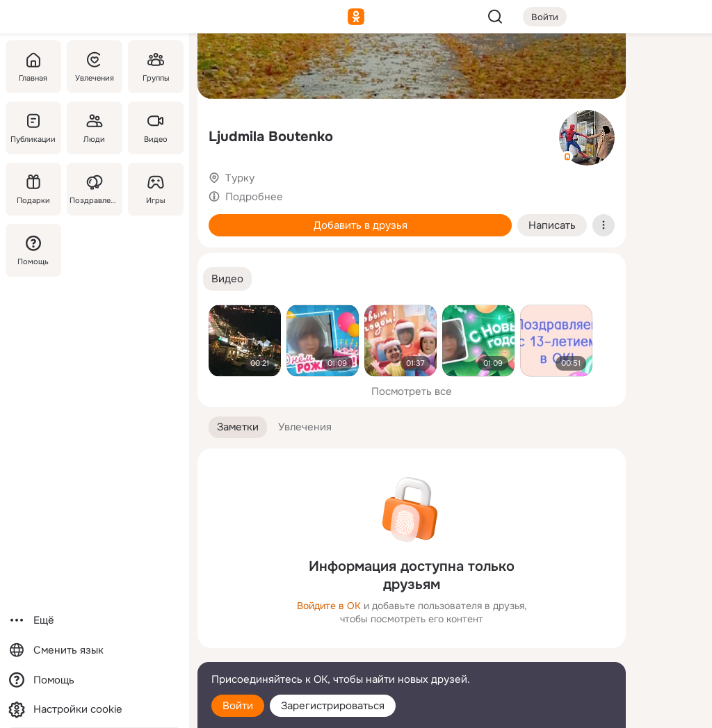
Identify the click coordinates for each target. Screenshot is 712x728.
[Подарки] (33, 189)
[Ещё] (95, 621)
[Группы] (156, 67)
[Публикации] (33, 128)
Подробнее (254, 197)
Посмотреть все (412, 391)
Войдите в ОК (329, 606)
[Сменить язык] (95, 650)
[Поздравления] (95, 189)
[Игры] (156, 189)
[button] (227, 279)
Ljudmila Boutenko (271, 137)
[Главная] (33, 67)
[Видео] (156, 128)
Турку (240, 178)
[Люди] (95, 128)
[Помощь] (33, 250)
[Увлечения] (95, 67)
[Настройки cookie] (95, 710)
